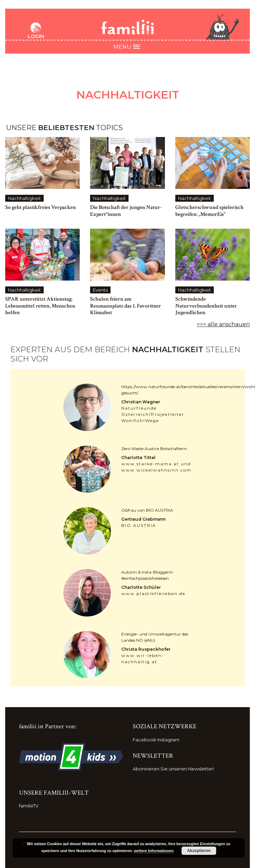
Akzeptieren (199, 851)
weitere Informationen (154, 851)
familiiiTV (29, 806)
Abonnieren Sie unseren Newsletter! (173, 769)
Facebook (144, 740)
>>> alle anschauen (223, 324)
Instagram (168, 740)
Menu (127, 47)
